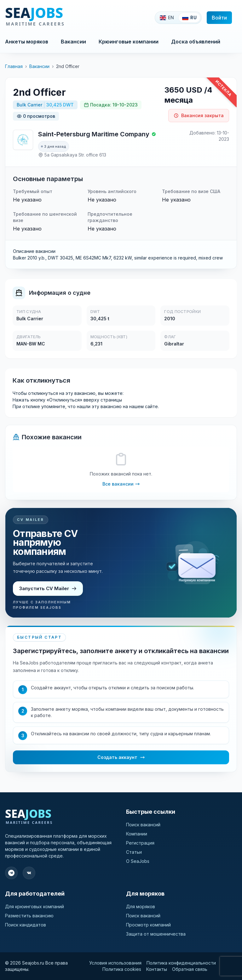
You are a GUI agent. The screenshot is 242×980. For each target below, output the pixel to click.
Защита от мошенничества (156, 934)
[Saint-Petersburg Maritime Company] (23, 140)
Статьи (134, 852)
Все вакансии (121, 484)
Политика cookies (122, 969)
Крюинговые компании (129, 42)
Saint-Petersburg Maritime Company (94, 134)
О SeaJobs (138, 861)
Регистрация (140, 843)
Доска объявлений (196, 42)
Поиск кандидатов (26, 925)
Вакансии (73, 42)
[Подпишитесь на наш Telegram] (11, 873)
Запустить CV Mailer (48, 588)
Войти (219, 18)
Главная (14, 66)
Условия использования (115, 963)
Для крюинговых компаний (35, 906)
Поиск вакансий (143, 825)
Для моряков (141, 906)
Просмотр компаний (148, 925)
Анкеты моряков (27, 42)
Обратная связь (190, 969)
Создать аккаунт (121, 757)
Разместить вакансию (29, 916)
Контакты (157, 969)
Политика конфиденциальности (181, 963)
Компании (137, 834)
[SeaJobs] (56, 18)
